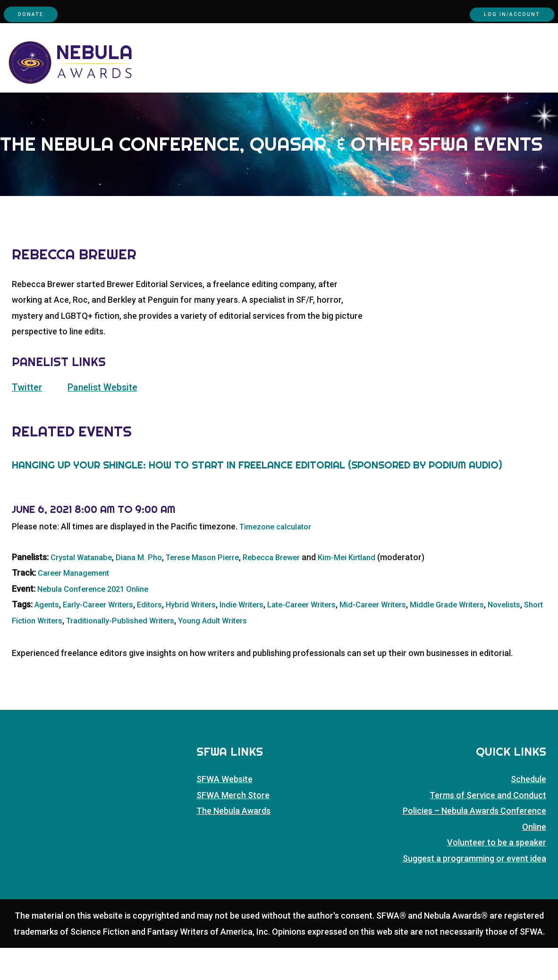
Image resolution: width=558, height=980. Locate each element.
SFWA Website (224, 811)
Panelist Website (109, 420)
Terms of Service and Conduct (488, 827)
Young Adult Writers (295, 652)
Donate (38, 14)
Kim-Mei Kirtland (371, 589)
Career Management (77, 605)
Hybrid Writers (207, 636)
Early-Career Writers (105, 636)
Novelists (30, 652)
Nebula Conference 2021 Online (98, 621)
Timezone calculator (279, 558)
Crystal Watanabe (85, 589)
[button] (553, 113)
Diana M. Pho (147, 589)
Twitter (28, 420)
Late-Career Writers (329, 636)
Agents (48, 636)
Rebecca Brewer (291, 589)
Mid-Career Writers (408, 636)
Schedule (528, 811)
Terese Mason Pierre (216, 589)
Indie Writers (262, 636)
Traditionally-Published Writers (194, 652)
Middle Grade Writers (489, 636)
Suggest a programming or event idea (474, 890)
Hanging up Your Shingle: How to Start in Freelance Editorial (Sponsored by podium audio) (257, 497)
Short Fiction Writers (91, 652)
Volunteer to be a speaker (497, 874)
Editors (162, 636)
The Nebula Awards (233, 843)
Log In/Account (499, 14)
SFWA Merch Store (233, 827)
